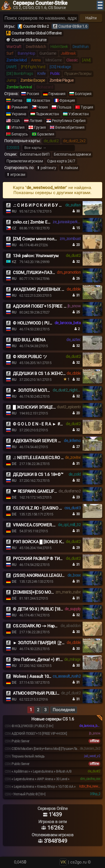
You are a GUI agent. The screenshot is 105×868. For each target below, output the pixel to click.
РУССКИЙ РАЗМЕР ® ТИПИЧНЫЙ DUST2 (52, 559)
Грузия (40, 127)
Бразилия (46, 134)
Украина (19, 114)
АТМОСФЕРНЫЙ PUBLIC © (38, 693)
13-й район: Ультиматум (36, 256)
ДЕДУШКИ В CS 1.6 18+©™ (38, 475)
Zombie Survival (19, 87)
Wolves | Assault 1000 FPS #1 (40, 676)
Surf (10, 53)
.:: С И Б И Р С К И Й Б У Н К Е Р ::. (45, 205)
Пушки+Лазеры (78, 73)
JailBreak (68, 53)
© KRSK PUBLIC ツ (30, 357)
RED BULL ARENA (29, 340)
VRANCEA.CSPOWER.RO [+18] (40, 525)
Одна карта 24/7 (61, 161)
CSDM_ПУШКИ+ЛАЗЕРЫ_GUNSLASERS (50, 273)
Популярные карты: (22, 141)
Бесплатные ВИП (35, 154)
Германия (57, 94)
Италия (18, 127)
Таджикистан (47, 114)
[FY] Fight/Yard (33, 67)
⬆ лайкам (69, 168)
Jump (11, 80)
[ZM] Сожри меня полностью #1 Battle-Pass (54, 239)
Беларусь (20, 134)
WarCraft (14, 47)
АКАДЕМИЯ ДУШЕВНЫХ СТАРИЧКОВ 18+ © (55, 289)
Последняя (64, 710)
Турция (87, 107)
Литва (17, 100)
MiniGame (54, 60)
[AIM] (86, 60)
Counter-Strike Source (29, 40)
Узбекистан (78, 114)
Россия (33, 94)
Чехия (43, 107)
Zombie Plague (62, 80)
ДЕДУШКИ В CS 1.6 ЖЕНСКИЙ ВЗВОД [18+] (54, 374)
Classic (72, 60)
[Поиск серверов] (41, 18)
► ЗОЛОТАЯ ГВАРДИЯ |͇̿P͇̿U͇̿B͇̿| (41, 643)
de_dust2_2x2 (74, 141)
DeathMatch (36, 47)
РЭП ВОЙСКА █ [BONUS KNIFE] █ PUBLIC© (53, 542)
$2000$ (13, 148)
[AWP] (11, 67)
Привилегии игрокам (25, 161)
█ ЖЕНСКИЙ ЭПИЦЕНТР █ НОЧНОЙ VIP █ (54, 407)
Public (55, 73)
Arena (36, 60)
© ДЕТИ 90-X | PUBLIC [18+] (38, 609)
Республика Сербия (69, 121)
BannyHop (26, 53)
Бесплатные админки (72, 154)
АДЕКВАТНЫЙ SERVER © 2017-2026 (47, 441)
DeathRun (81, 47)
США (16, 121)
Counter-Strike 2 (36, 26)
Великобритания (70, 127)
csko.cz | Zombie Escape (36, 222)
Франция (67, 100)
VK (63, 862)
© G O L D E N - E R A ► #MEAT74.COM (49, 424)
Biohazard (45, 87)
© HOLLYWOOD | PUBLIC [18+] (40, 323)
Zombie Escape (33, 80)
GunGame (48, 53)
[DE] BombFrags (20, 73)
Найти (91, 18)
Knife (41, 73)
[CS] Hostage (60, 67)
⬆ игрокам (16, 174)
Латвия (36, 121)
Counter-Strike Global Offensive (37, 33)
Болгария (83, 94)
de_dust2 (51, 141)
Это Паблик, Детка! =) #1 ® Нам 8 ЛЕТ (49, 660)
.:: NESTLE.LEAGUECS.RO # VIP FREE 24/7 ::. (54, 458)
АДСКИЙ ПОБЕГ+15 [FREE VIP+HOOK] (48, 306)
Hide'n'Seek (59, 47)
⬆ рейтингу (46, 168)
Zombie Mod (17, 60)
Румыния (20, 107)
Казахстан (41, 100)
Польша (64, 107)
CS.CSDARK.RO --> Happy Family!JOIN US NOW (56, 626)
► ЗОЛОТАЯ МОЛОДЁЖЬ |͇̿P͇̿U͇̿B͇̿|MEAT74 (51, 390)
